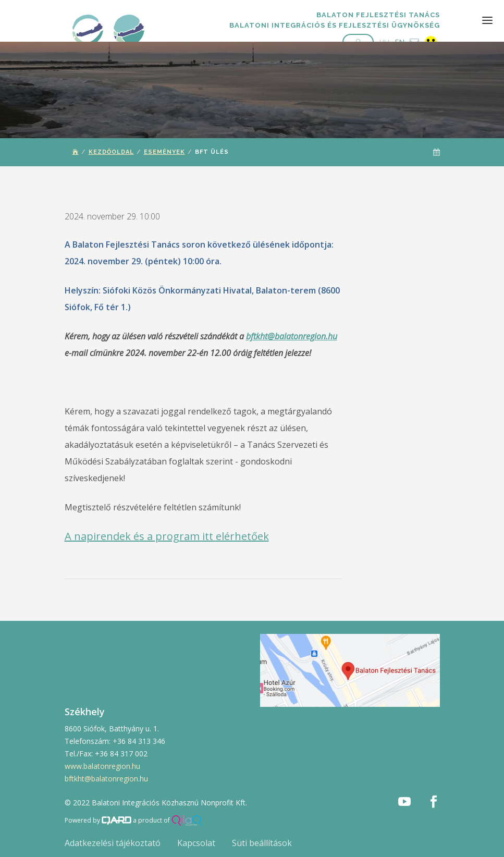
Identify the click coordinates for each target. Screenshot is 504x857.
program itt (186, 536)
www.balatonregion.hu (102, 766)
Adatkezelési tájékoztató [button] (113, 843)
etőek (255, 536)
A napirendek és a (110, 536)
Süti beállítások (262, 843)
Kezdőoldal (111, 152)
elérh (229, 536)
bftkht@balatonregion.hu (292, 336)
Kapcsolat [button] (196, 843)
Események (164, 152)
